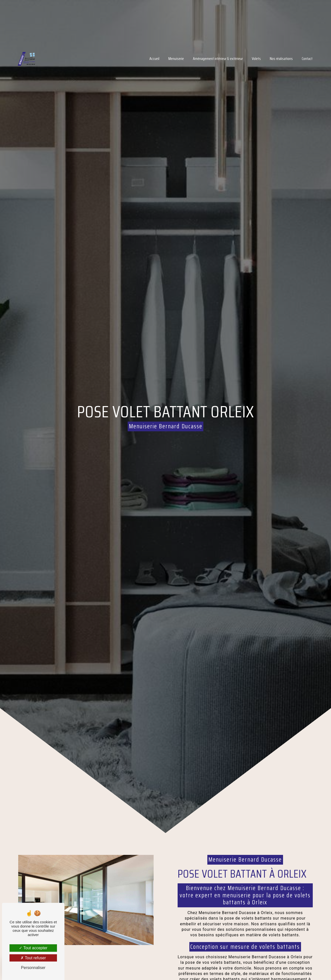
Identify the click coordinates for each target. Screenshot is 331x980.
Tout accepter (33, 948)
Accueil (143, 55)
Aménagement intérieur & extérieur (207, 55)
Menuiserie (165, 55)
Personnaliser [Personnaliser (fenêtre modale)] (33, 968)
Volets (245, 55)
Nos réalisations (270, 55)
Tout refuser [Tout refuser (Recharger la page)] (33, 958)
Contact (296, 55)
